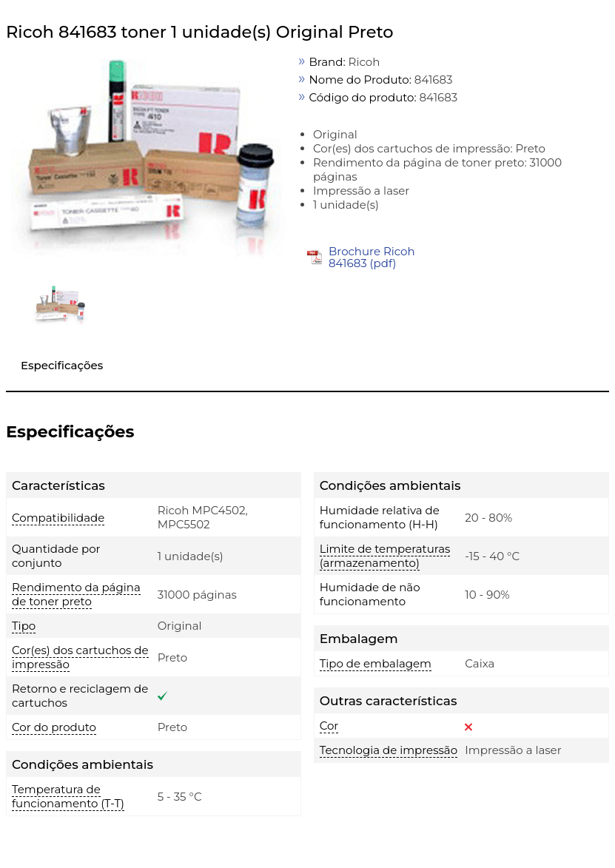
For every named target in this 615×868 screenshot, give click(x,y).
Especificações (62, 365)
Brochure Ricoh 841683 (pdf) (372, 257)
